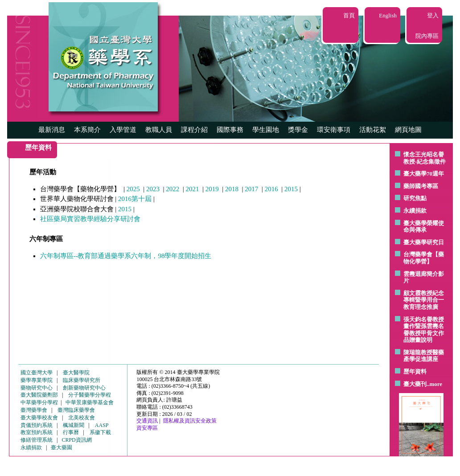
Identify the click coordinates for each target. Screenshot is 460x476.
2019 (212, 189)
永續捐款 (415, 211)
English (388, 15)
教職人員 (159, 130)
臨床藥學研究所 (82, 380)
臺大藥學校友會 (39, 418)
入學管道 (123, 130)
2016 (271, 189)
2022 (172, 189)
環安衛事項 (334, 130)
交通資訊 (147, 421)
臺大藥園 (62, 447)
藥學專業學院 (37, 380)
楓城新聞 (74, 425)
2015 (291, 189)
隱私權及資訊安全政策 (190, 421)
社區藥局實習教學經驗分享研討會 (90, 219)
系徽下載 (100, 432)
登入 (433, 15)
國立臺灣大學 (37, 373)
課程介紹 (194, 130)
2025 (133, 189)
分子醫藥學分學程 (90, 395)
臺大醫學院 (76, 373)
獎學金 (298, 130)
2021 (193, 189)
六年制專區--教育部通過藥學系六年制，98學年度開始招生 (126, 256)
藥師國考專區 (421, 186)
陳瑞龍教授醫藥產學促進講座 (424, 356)
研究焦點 (415, 198)
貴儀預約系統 (37, 425)
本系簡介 (87, 130)
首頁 (349, 15)
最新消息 (52, 130)
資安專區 (147, 428)
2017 (251, 189)
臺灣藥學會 (34, 410)
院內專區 (427, 36)
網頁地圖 (408, 130)
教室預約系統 (37, 432)
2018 (232, 189)
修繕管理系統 (37, 440)
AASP (102, 425)
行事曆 (71, 432)
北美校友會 (82, 418)
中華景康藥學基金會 (90, 402)
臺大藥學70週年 (424, 174)
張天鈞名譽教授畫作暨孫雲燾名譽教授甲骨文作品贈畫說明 (424, 330)
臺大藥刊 (415, 384)
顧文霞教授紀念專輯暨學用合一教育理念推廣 (424, 300)
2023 (153, 189)
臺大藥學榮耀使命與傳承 (424, 227)
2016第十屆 (135, 199)
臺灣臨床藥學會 (76, 410)
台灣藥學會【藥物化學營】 (424, 258)
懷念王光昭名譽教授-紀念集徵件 (425, 158)
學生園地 (266, 130)
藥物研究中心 (37, 388)
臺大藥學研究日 (424, 242)
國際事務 (230, 130)
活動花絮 (373, 130)
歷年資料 (415, 371)
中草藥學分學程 (39, 402)
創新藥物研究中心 (84, 388)
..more (434, 384)
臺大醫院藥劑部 (39, 395)
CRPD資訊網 (76, 440)
